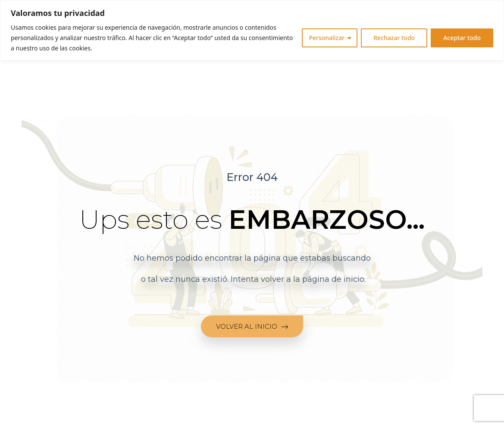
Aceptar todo (462, 38)
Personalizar (327, 38)
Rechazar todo (394, 38)
